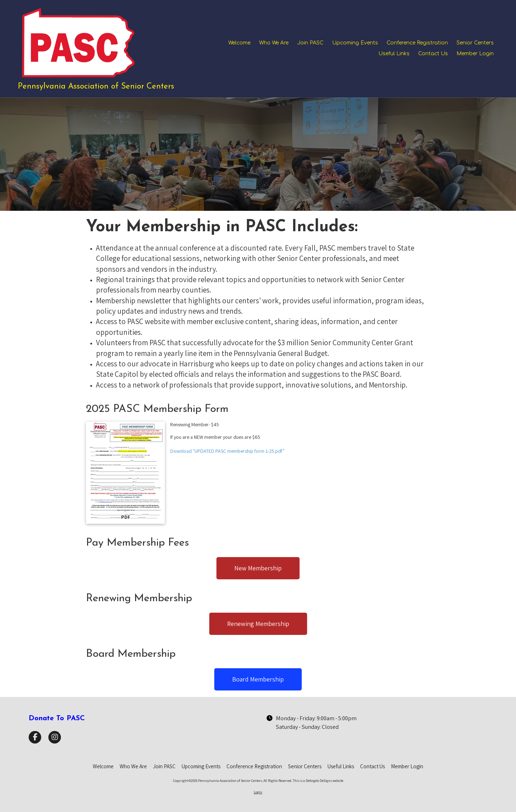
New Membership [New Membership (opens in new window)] (258, 568)
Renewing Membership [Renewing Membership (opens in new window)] (258, 624)
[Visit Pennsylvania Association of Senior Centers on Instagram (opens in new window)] (55, 737)
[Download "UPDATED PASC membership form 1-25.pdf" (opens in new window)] (125, 473)
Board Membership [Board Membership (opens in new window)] (258, 679)
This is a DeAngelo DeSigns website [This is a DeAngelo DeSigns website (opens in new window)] (318, 781)
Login (258, 792)
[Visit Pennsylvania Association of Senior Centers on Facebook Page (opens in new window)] (35, 737)
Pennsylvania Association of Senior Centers (96, 87)
